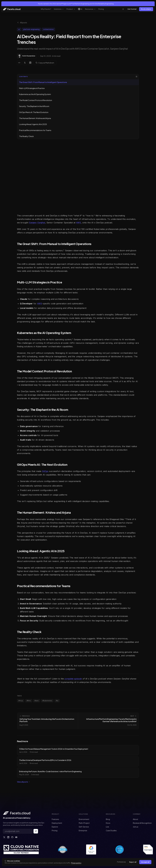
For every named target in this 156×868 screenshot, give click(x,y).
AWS (78, 223)
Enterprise (83, 830)
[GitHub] (12, 837)
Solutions (59, 9)
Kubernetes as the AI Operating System (35, 94)
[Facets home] (24, 813)
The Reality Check (26, 136)
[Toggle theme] (123, 9)
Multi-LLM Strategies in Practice (32, 88)
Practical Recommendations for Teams (35, 130)
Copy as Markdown (45, 63)
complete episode (73, 679)
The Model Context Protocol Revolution (36, 100)
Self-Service (84, 827)
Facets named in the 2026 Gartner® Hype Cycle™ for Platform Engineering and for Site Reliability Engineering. (76, 4)
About (135, 819)
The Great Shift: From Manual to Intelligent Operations (43, 82)
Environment (84, 819)
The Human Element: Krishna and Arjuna (35, 118)
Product (71, 9)
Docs (108, 823)
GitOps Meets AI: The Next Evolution (34, 112)
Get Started (132, 9)
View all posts (23, 782)
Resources (90, 9)
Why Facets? (46, 9)
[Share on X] (25, 63)
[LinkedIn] (8, 837)
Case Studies (111, 830)
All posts (22, 23)
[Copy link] (19, 63)
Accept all (145, 862)
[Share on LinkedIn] (30, 63)
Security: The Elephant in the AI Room (34, 106)
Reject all (133, 862)
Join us (136, 827)
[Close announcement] (153, 4)
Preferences (121, 862)
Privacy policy (76, 863)
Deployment (57, 823)
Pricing (101, 9)
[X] (4, 837)
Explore (55, 827)
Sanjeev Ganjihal (37, 223)
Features (55, 819)
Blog (108, 819)
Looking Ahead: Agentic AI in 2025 (33, 124)
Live (107, 827)
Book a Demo (146, 9)
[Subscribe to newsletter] (36, 831)
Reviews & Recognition (142, 823)
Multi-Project (84, 823)
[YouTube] (16, 837)
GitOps (45, 471)
